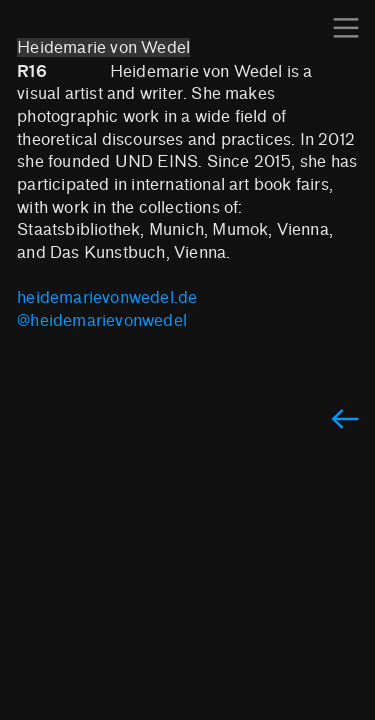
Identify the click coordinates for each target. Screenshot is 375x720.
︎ (345, 420)
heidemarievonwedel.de (107, 297)
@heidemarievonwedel (102, 320)
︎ (346, 28)
